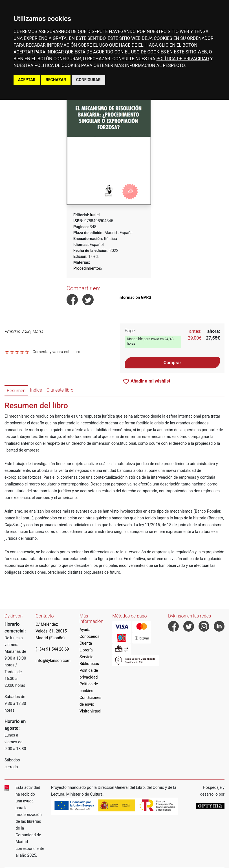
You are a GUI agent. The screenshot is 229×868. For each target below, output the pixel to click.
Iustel (95, 215)
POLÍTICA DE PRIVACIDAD (183, 59)
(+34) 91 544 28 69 (52, 649)
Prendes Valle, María (24, 332)
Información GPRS (135, 297)
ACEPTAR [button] (27, 80)
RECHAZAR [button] (56, 80)
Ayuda (85, 630)
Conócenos (90, 636)
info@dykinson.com (53, 660)
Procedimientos (87, 268)
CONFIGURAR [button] (88, 80)
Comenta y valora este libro (56, 352)
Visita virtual (90, 711)
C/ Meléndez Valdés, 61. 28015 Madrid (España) (51, 631)
